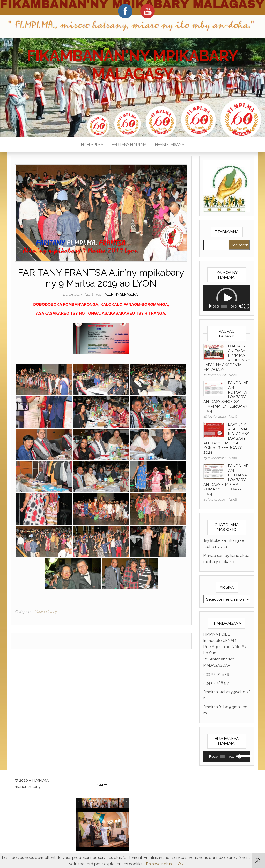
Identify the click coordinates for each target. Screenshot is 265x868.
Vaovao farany (46, 612)
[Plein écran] (246, 306)
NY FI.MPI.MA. (93, 145)
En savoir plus (159, 864)
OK (181, 864)
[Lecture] (210, 306)
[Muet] (241, 306)
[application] (227, 298)
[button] (227, 298)
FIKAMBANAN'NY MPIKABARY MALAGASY (132, 65)
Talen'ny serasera (120, 294)
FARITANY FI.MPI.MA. (130, 145)
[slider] (224, 306)
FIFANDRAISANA (170, 145)
